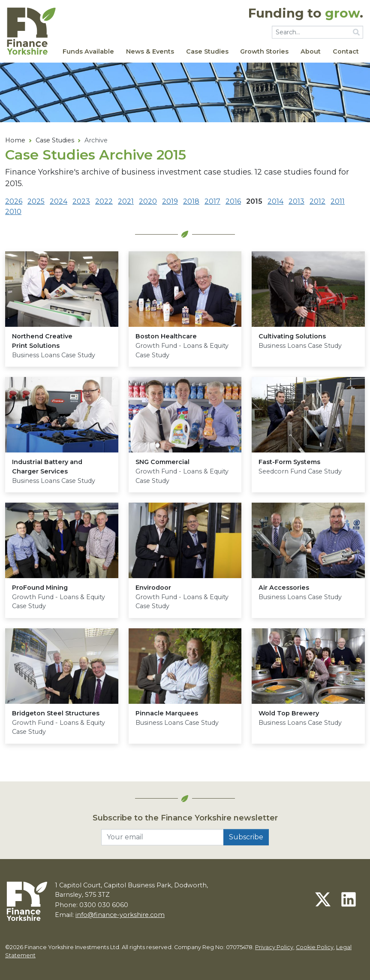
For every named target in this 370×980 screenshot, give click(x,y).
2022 (104, 201)
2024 (59, 201)
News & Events (150, 51)
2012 (317, 201)
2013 (296, 201)
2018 (191, 201)
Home (15, 140)
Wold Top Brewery (289, 713)
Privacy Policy (274, 947)
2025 (36, 201)
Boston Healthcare (166, 336)
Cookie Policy (315, 947)
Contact (346, 51)
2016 (233, 201)
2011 (338, 201)
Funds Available (88, 51)
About (311, 51)
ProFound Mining (40, 588)
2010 (13, 212)
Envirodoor (153, 588)
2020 (148, 201)
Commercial (162, 462)
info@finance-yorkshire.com (120, 915)
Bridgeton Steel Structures (56, 713)
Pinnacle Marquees (167, 713)
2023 (81, 201)
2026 (14, 201)
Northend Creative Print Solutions (42, 341)
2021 (126, 201)
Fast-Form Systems (289, 462)
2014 (275, 201)
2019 (170, 201)
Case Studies (207, 51)
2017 (212, 201)
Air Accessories (284, 588)
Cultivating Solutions (292, 336)
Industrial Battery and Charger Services (47, 467)
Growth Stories (264, 51)
